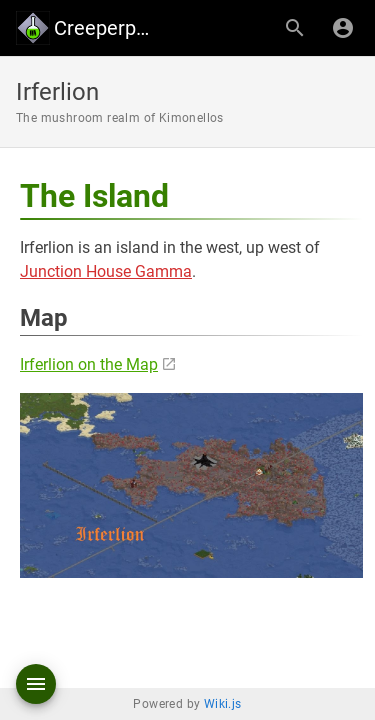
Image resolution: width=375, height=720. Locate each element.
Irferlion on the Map (89, 364)
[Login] (343, 28)
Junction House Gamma (106, 271)
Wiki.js (223, 704)
